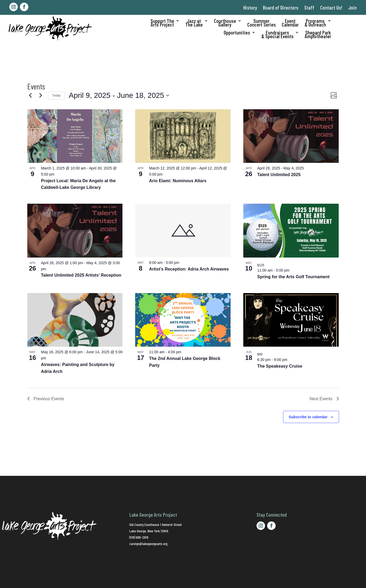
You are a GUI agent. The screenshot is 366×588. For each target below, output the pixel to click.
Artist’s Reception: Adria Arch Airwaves (189, 269)
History (250, 7)
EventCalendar (290, 23)
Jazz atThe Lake (194, 23)
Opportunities (237, 33)
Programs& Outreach (315, 23)
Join (352, 7)
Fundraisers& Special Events (277, 35)
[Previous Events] (30, 95)
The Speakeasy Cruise (280, 366)
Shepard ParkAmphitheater (318, 35)
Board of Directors (281, 7)
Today (56, 95)
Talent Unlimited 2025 (279, 175)
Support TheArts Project (162, 23)
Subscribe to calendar (308, 417)
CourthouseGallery (225, 23)
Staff (309, 7)
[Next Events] (41, 95)
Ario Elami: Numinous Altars (178, 181)
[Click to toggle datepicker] (119, 95)
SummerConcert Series (262, 23)
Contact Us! (331, 7)
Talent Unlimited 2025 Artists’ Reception (81, 275)
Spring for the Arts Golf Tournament (293, 277)
